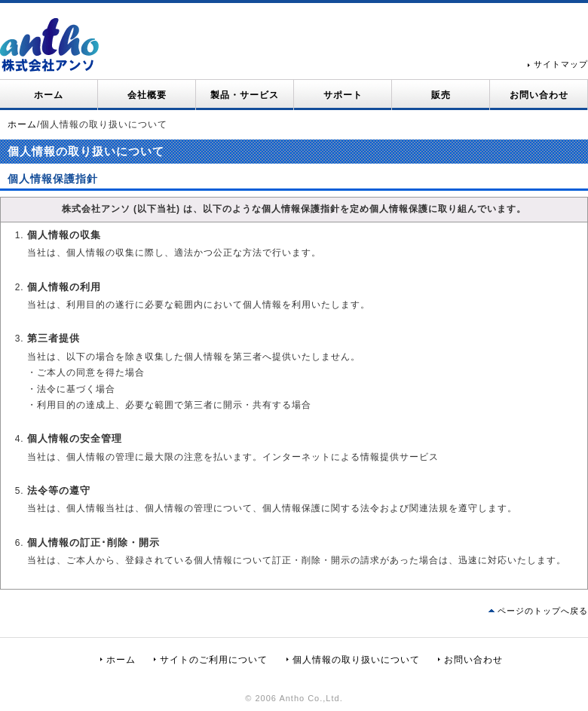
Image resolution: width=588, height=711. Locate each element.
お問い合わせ (539, 95)
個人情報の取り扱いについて (356, 660)
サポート (343, 95)
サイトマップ (561, 64)
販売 (441, 95)
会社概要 (147, 95)
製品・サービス (245, 95)
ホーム (49, 95)
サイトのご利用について (214, 660)
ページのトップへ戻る (543, 611)
